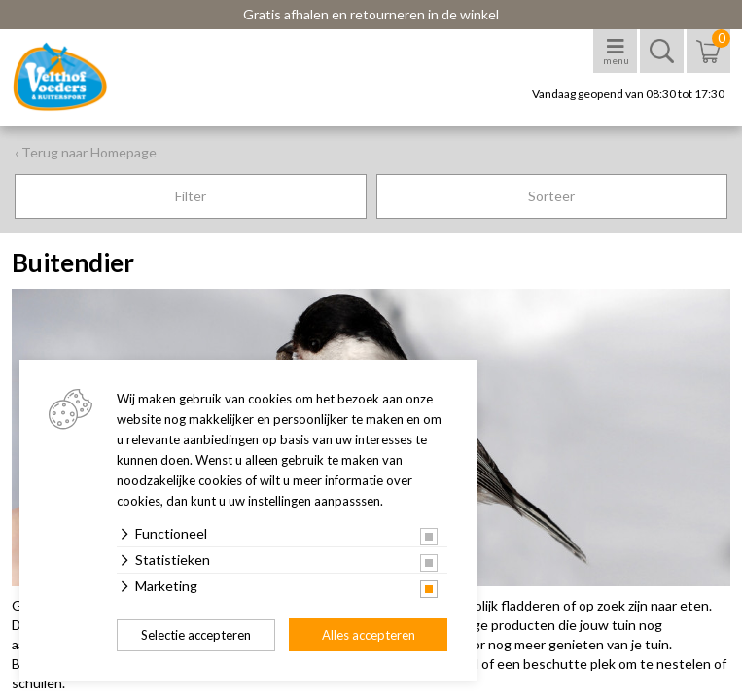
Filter (191, 196)
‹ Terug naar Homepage (86, 152)
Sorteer (551, 196)
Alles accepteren (369, 635)
